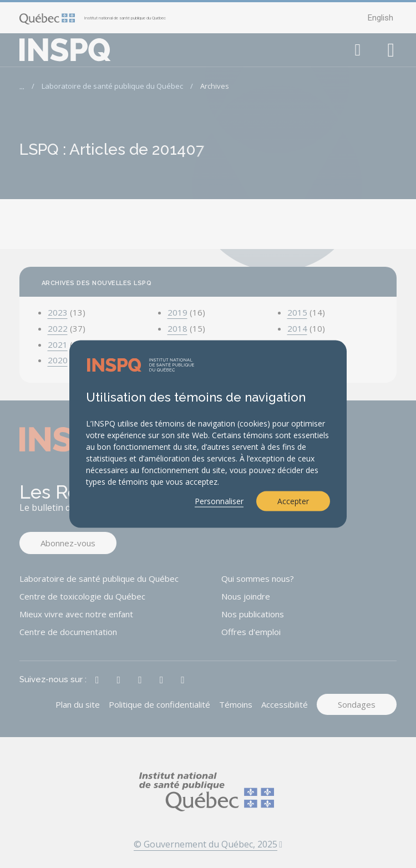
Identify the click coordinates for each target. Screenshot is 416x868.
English (381, 18)
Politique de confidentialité (159, 704)
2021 (58, 344)
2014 (297, 328)
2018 (177, 328)
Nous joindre (246, 596)
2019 (177, 312)
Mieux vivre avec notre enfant (76, 614)
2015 (297, 312)
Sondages (357, 704)
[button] (358, 50)
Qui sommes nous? (258, 578)
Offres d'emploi (251, 632)
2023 (58, 312)
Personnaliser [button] (219, 501)
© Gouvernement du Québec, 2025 (208, 844)
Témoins (236, 704)
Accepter (293, 501)
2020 (58, 360)
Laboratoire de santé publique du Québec (112, 86)
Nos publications (253, 614)
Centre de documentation (68, 632)
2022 (58, 328)
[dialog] (208, 434)
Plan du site (78, 704)
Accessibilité (285, 704)
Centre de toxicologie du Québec (82, 596)
